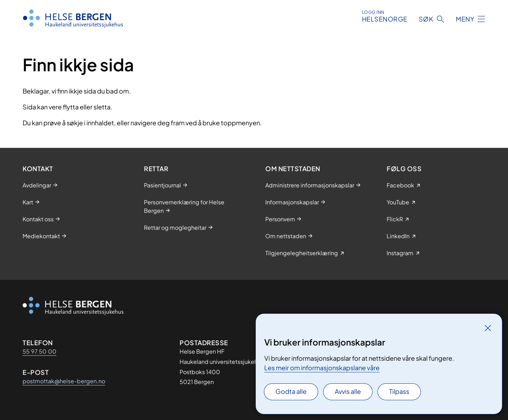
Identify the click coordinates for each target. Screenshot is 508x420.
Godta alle (291, 391)
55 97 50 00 (40, 351)
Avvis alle (348, 391)
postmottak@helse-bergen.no (64, 381)
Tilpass (399, 391)
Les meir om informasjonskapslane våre (322, 368)
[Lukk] (488, 328)
